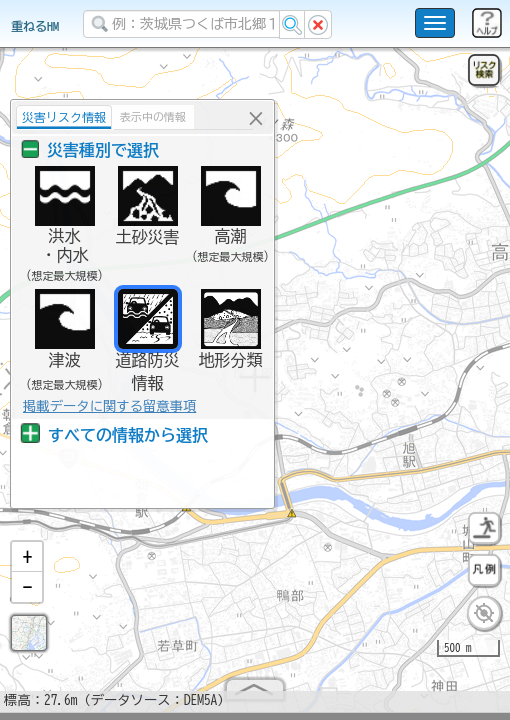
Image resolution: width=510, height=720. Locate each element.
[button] (27, 565)
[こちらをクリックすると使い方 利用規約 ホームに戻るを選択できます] (435, 23)
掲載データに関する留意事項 (109, 406)
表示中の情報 (153, 116)
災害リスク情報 (64, 117)
